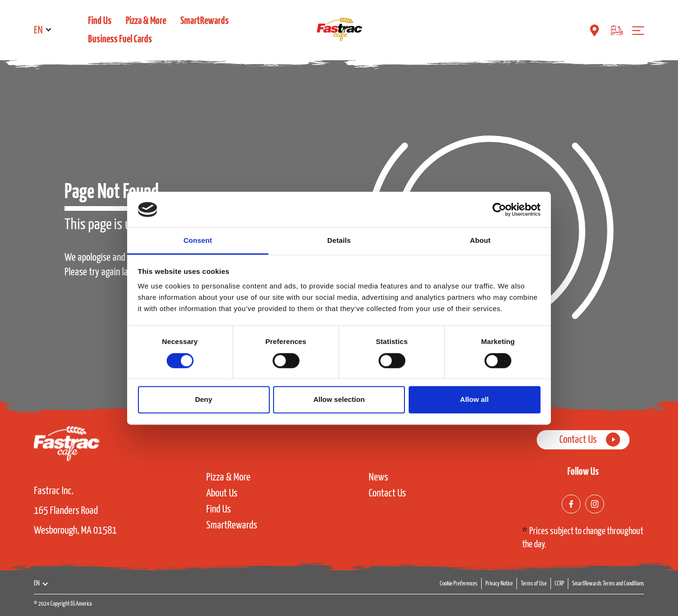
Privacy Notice (499, 584)
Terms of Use (534, 584)
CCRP (559, 584)
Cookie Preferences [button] (459, 584)
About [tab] (480, 241)
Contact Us (387, 494)
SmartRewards (205, 21)
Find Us (100, 21)
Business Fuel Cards (120, 39)
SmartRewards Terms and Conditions (608, 584)
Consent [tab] (198, 241)
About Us (222, 494)
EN (38, 30)
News (378, 478)
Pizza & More (146, 21)
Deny (204, 400)
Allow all (474, 400)
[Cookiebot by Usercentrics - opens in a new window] (499, 209)
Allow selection (339, 400)
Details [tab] (339, 241)
